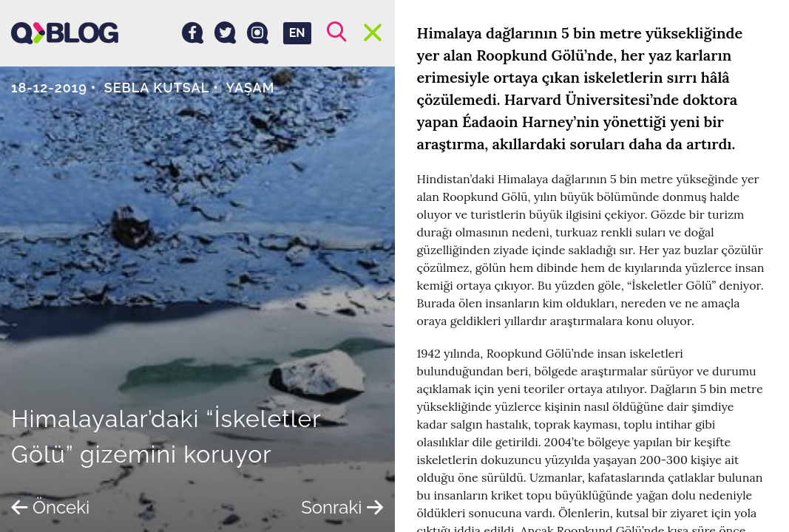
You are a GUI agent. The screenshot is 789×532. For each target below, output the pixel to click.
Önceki (50, 507)
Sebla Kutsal (157, 88)
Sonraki (342, 507)
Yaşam (250, 88)
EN (297, 33)
